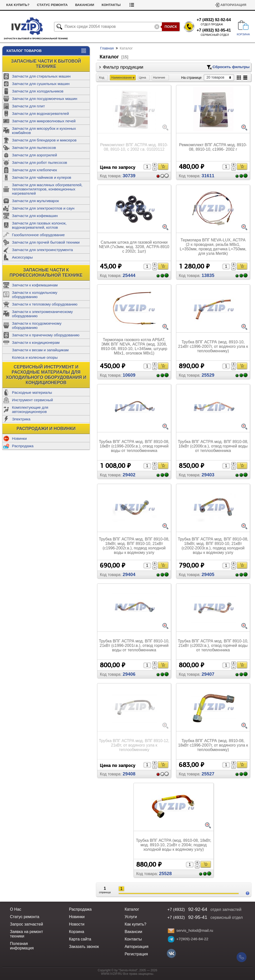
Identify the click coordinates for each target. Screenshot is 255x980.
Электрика (21, 419)
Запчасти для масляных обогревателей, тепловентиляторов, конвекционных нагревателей (47, 189)
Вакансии (85, 5)
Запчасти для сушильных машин (41, 84)
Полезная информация (22, 946)
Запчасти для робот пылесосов (39, 162)
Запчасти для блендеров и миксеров (44, 140)
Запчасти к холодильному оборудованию (35, 295)
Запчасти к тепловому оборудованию (45, 304)
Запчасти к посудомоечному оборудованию (37, 325)
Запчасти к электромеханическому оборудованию (42, 314)
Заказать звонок (84, 947)
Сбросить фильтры (231, 67)
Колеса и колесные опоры (35, 357)
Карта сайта (80, 939)
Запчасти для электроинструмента (42, 250)
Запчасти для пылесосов (34, 148)
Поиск (171, 27)
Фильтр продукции (176, 67)
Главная (107, 48)
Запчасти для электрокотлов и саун (43, 208)
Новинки (19, 438)
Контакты (111, 5)
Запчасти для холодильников (38, 91)
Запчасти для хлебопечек (34, 170)
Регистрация (136, 954)
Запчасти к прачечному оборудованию (46, 335)
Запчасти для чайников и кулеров (42, 177)
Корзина (77, 932)
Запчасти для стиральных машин (41, 76)
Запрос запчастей (27, 924)
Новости (77, 924)
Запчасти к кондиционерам (36, 342)
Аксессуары (22, 257)
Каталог (132, 909)
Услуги (131, 917)
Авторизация (233, 5)
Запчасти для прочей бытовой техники (46, 242)
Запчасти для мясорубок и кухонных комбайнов (44, 131)
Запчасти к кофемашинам (35, 285)
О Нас (16, 909)
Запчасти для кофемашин (35, 216)
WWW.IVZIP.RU (112, 974)
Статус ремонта (52, 5)
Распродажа (23, 446)
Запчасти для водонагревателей (40, 113)
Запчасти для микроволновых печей (44, 121)
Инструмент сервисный (32, 400)
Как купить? (18, 5)
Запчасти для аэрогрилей (34, 155)
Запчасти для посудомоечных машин (45, 99)
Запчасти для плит (28, 106)
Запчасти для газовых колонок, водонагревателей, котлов (39, 225)
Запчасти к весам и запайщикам (40, 350)
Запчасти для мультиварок (35, 201)
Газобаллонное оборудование (38, 235)
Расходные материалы (32, 392)
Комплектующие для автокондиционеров (30, 409)
